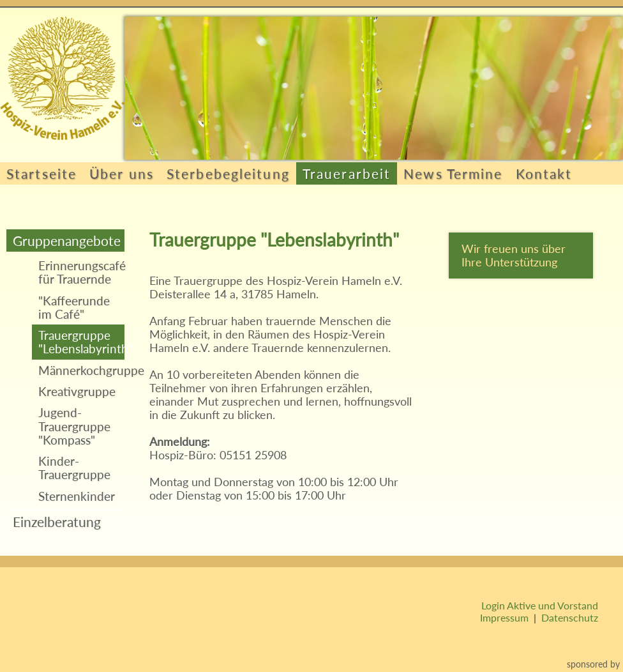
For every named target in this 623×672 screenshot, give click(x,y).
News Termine (453, 173)
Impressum (504, 617)
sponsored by (593, 664)
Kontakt (544, 173)
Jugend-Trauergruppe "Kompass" (74, 426)
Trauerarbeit (347, 173)
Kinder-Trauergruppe (74, 468)
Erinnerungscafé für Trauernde (81, 272)
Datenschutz (570, 617)
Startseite (41, 173)
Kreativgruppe (77, 391)
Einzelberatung (57, 522)
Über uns (122, 173)
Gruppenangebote (67, 241)
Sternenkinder (77, 496)
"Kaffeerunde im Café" (74, 307)
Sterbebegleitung (228, 173)
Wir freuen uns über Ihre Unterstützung (514, 256)
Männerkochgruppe (81, 370)
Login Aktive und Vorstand (540, 605)
